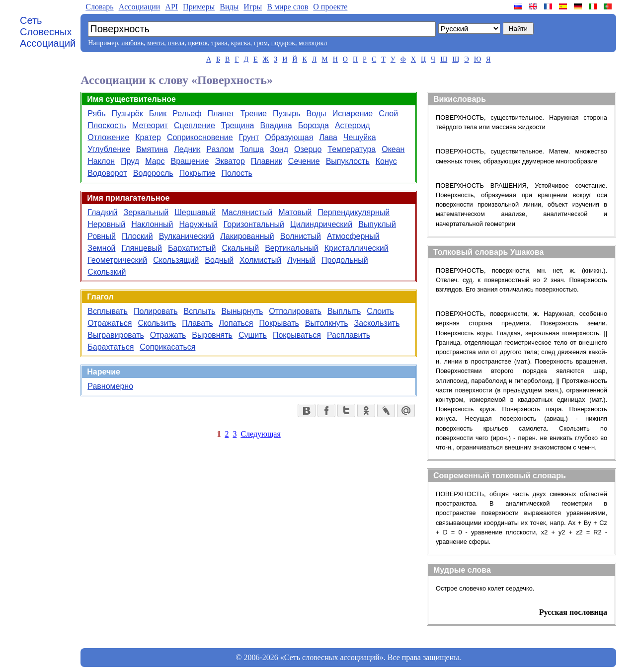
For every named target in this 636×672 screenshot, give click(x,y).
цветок (198, 43)
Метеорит (150, 125)
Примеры (199, 7)
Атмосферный (353, 236)
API (171, 7)
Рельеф (187, 113)
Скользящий (176, 260)
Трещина (238, 125)
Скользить (157, 323)
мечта (156, 43)
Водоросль (153, 173)
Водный (219, 260)
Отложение (108, 137)
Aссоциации (140, 7)
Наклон (101, 161)
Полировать (156, 311)
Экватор (230, 161)
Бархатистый (192, 248)
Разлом (220, 149)
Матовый (295, 212)
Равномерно (110, 386)
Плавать (197, 323)
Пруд (130, 161)
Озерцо (308, 149)
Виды (229, 7)
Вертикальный (292, 248)
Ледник (187, 149)
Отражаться (110, 323)
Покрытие (198, 173)
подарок (283, 43)
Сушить (253, 335)
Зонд (279, 149)
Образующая (289, 137)
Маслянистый (247, 212)
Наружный (198, 224)
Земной (101, 248)
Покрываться (297, 335)
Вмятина (152, 149)
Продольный (345, 260)
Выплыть (344, 311)
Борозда (314, 125)
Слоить (380, 311)
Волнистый (301, 236)
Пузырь (287, 113)
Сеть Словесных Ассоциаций (48, 32)
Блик (158, 113)
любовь (132, 43)
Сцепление (195, 125)
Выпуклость (348, 161)
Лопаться (236, 323)
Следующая (260, 434)
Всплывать (108, 311)
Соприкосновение (200, 137)
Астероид (353, 125)
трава (219, 43)
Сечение (304, 161)
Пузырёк (127, 113)
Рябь (96, 113)
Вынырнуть (242, 311)
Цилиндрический (321, 224)
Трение (254, 113)
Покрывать (279, 323)
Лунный (301, 260)
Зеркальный (146, 212)
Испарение (353, 113)
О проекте (330, 7)
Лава (328, 137)
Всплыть (200, 311)
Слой (388, 113)
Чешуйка (360, 137)
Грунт (249, 137)
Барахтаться (111, 347)
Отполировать (295, 311)
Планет (221, 113)
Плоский (137, 236)
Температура (352, 149)
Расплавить (349, 335)
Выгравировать (116, 335)
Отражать (168, 335)
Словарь (99, 7)
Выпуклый (377, 224)
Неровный (106, 224)
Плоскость (107, 125)
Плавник (267, 161)
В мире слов (287, 7)
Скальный (240, 248)
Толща (252, 149)
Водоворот (107, 173)
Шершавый (195, 212)
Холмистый (260, 260)
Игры (253, 7)
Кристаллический (357, 248)
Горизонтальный (254, 224)
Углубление (109, 149)
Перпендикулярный (354, 212)
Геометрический (117, 260)
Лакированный (247, 236)
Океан (393, 149)
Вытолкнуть (327, 323)
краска (240, 43)
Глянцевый (141, 248)
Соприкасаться (167, 347)
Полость (237, 173)
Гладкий (102, 212)
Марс (155, 161)
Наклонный (152, 224)
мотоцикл (313, 43)
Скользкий (107, 272)
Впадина (276, 125)
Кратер (148, 137)
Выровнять (212, 335)
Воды (317, 113)
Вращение (190, 161)
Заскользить (377, 323)
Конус (386, 161)
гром (260, 43)
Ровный (102, 236)
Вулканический (187, 236)
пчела (176, 43)
